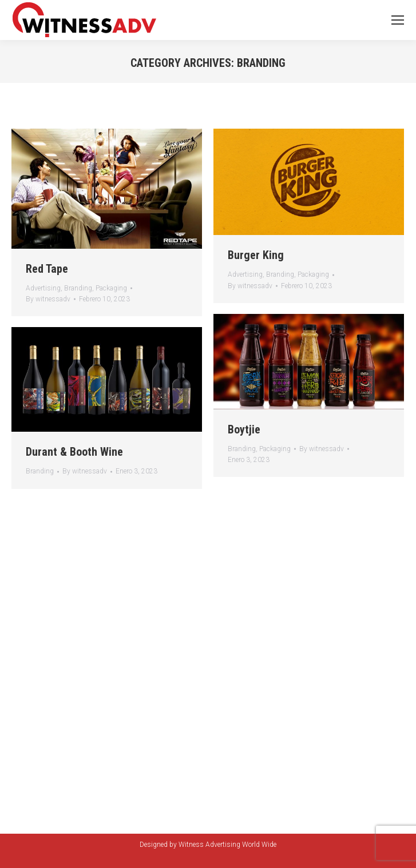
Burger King (256, 255)
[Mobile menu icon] (398, 20)
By (48, 299)
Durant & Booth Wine (74, 452)
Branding (78, 288)
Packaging (111, 288)
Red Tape (47, 269)
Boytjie (244, 429)
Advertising (43, 288)
